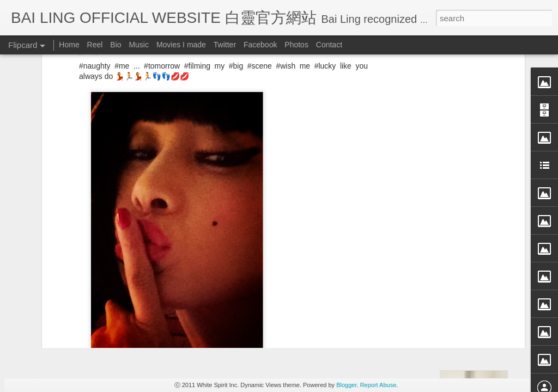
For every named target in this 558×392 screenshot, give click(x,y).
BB (266, 254)
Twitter (225, 45)
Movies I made (181, 45)
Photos (296, 45)
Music (139, 45)
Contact (329, 45)
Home (69, 45)
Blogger (346, 385)
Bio (116, 45)
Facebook (260, 45)
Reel (95, 45)
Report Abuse (378, 385)
